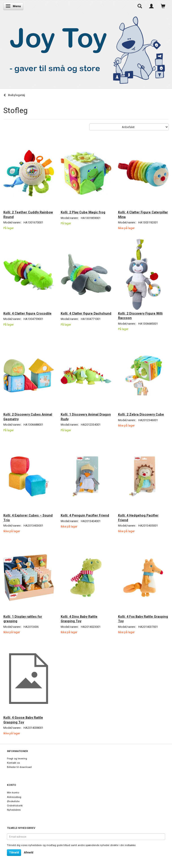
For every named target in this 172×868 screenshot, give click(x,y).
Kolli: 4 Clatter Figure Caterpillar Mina (143, 214)
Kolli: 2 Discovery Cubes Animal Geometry (28, 417)
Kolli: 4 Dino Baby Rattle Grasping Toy (79, 619)
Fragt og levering (17, 759)
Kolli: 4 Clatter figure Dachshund (86, 313)
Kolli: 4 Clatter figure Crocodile (27, 313)
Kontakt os (13, 763)
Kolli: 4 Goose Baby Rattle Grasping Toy (23, 720)
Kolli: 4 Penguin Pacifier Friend (85, 515)
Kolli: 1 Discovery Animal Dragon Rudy (86, 417)
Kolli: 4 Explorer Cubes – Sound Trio (28, 518)
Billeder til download (19, 767)
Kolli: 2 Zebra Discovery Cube (141, 414)
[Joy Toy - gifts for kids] (85, 49)
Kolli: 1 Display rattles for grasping (23, 619)
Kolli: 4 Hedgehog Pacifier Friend (138, 518)
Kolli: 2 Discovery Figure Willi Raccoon (140, 316)
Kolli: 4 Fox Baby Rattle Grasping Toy (143, 619)
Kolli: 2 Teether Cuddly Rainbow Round (28, 214)
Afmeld (28, 853)
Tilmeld (14, 853)
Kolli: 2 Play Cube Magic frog (83, 212)
